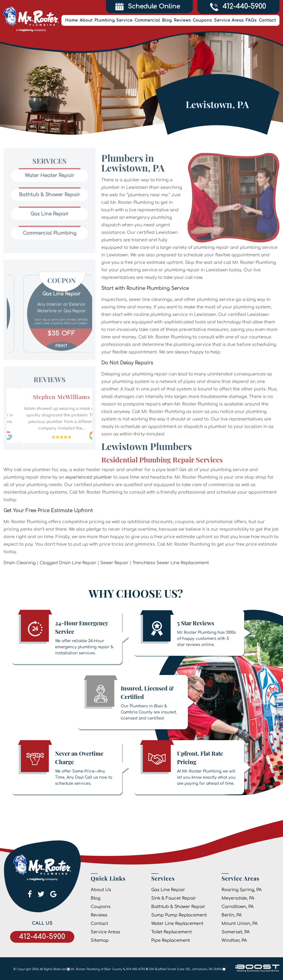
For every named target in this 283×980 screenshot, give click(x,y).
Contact (267, 20)
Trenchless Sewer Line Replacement (171, 581)
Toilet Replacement (172, 932)
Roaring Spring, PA (242, 890)
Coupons (202, 20)
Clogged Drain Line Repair (68, 581)
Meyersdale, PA (238, 898)
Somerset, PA (236, 932)
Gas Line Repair (168, 890)
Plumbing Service (113, 20)
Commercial (147, 20)
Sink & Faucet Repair (174, 898)
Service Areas (229, 20)
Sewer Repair (114, 581)
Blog (167, 20)
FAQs (251, 20)
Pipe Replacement (171, 940)
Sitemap (100, 940)
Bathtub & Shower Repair (178, 907)
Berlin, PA (232, 915)
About (86, 20)
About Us (101, 890)
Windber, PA (234, 940)
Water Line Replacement (177, 923)
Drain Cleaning (20, 581)
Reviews (182, 20)
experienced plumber (89, 495)
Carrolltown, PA (238, 907)
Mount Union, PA (240, 923)
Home (72, 20)
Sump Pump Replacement (179, 915)
